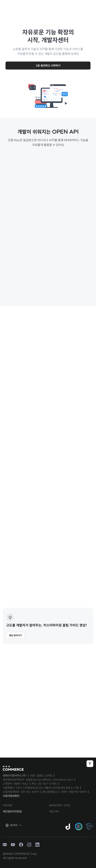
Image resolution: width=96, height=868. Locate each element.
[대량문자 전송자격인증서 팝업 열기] (79, 826)
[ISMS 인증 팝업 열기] (90, 826)
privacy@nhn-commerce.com (53, 780)
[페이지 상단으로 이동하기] (90, 764)
